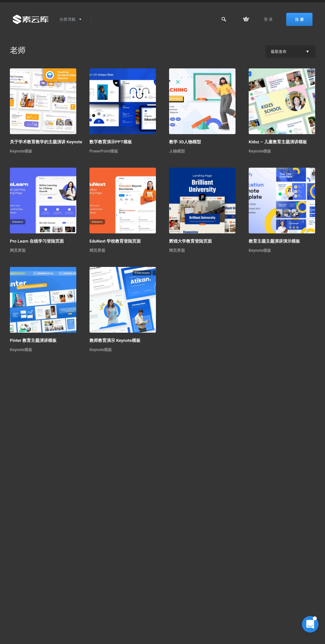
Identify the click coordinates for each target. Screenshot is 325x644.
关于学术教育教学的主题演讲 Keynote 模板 (51, 142)
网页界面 (18, 250)
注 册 (299, 19)
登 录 (268, 19)
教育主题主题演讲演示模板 (274, 241)
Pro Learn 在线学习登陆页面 (37, 241)
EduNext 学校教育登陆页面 (115, 241)
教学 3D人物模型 (185, 142)
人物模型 (177, 151)
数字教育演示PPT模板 (111, 142)
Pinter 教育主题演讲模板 (33, 340)
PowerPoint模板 (104, 151)
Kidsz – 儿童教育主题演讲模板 (278, 142)
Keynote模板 (21, 151)
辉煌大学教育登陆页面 (190, 241)
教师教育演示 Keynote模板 (115, 340)
